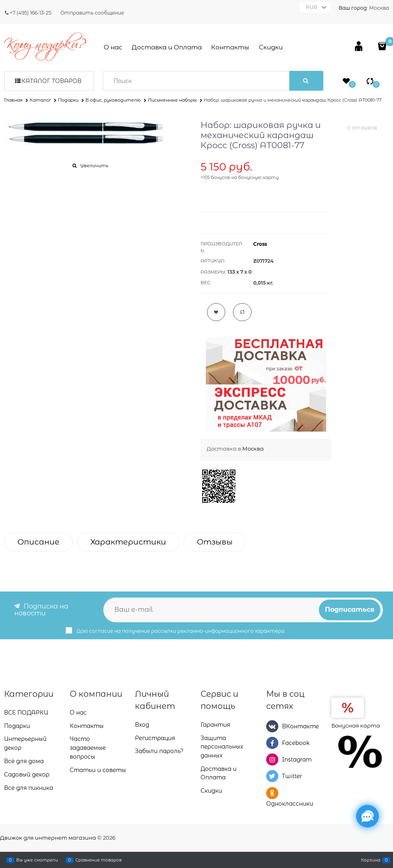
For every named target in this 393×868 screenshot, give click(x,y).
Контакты (230, 47)
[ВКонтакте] (272, 726)
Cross (260, 244)
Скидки (271, 47)
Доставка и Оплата (167, 47)
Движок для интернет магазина (48, 838)
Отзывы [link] (215, 542)
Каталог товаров (51, 81)
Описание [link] (38, 542)
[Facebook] (272, 743)
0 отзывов (362, 128)
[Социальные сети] (367, 816)
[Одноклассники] (272, 793)
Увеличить (94, 166)
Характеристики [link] (128, 542)
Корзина (371, 860)
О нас (113, 47)
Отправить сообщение (92, 13)
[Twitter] (272, 776)
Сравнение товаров (98, 860)
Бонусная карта (356, 725)
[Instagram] (272, 759)
